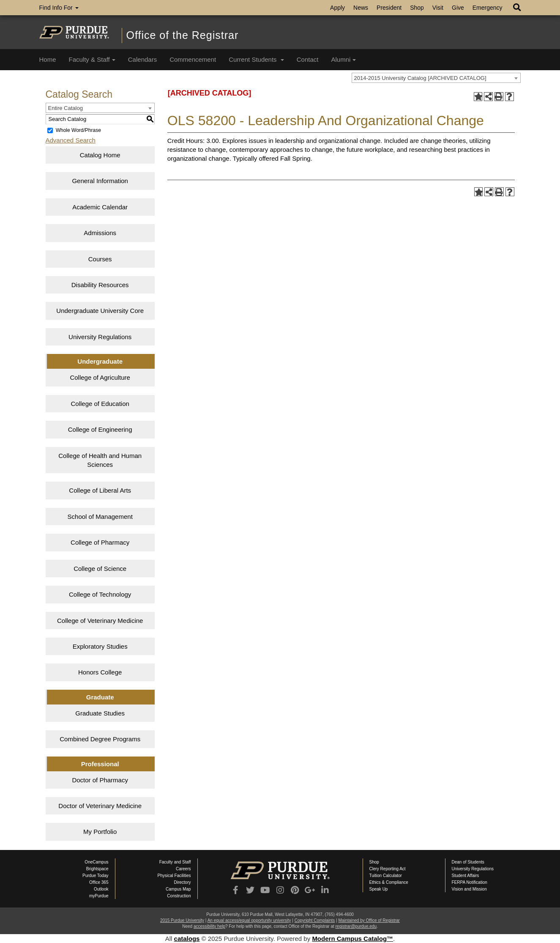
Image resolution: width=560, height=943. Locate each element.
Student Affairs (466, 876)
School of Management (100, 517)
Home (48, 59)
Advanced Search (71, 140)
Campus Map (178, 889)
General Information (100, 181)
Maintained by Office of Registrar (369, 920)
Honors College (100, 672)
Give (458, 8)
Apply (337, 8)
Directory (182, 882)
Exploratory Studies (100, 646)
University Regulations (100, 337)
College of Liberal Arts (100, 490)
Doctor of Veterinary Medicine (100, 806)
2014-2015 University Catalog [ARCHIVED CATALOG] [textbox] (420, 78)
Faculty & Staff (92, 59)
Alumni (343, 59)
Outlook (101, 889)
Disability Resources (100, 285)
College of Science (100, 569)
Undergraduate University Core (100, 311)
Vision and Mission (469, 889)
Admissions (100, 233)
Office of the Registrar (183, 35)
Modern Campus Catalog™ (352, 939)
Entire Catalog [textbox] (66, 108)
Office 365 (99, 882)
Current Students (256, 59)
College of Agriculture (100, 377)
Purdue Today (96, 876)
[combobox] (436, 78)
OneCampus (96, 862)
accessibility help (209, 926)
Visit (438, 8)
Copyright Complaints (315, 920)
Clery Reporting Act (388, 869)
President (389, 8)
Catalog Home (100, 155)
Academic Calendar (100, 207)
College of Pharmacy (100, 542)
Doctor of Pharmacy (100, 780)
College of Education (100, 404)
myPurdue (99, 896)
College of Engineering (100, 429)
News (361, 8)
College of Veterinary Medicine (100, 621)
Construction (179, 896)
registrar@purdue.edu (356, 926)
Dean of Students (468, 862)
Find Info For (59, 8)
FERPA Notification (470, 882)
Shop (417, 8)
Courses (100, 259)
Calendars (142, 59)
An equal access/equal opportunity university (249, 920)
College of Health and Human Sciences (100, 460)
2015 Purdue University (182, 920)
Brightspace (97, 869)
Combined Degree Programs (100, 739)
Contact (308, 59)
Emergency (488, 8)
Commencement (193, 59)
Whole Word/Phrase (78, 130)
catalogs (187, 939)
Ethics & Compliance (389, 882)
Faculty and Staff (175, 862)
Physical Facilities (174, 876)
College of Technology (100, 594)
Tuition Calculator (386, 876)
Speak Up (379, 889)
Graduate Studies (100, 713)
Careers (183, 869)
